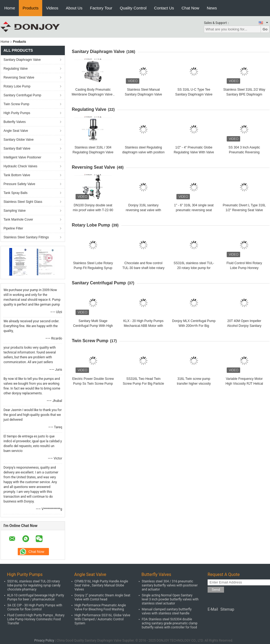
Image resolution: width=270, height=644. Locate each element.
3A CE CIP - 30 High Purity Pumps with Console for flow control (35, 607)
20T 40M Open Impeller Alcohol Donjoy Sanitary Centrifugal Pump (244, 326)
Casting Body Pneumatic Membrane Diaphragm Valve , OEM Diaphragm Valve (93, 94)
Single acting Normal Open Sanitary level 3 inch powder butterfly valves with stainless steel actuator (170, 599)
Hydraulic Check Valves (20, 166)
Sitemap (227, 609)
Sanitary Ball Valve (17, 148)
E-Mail (213, 609)
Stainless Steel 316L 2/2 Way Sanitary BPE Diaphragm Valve (244, 94)
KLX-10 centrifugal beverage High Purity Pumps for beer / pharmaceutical (36, 597)
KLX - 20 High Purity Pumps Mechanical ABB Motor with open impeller (143, 326)
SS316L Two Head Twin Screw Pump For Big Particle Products (143, 384)
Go (265, 29)
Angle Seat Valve (16, 131)
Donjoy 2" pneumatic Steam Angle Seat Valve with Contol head (102, 597)
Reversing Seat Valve (19, 77)
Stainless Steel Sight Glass (23, 202)
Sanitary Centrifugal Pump (22, 95)
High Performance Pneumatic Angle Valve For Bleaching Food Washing (100, 607)
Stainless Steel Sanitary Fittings (26, 237)
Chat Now (190, 8)
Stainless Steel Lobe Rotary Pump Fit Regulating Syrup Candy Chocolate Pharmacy (93, 268)
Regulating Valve (16, 69)
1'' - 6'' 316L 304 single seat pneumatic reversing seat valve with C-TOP (194, 210)
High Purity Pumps (17, 113)
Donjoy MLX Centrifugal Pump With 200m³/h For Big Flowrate (194, 326)
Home (10, 8)
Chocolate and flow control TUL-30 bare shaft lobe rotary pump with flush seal (143, 268)
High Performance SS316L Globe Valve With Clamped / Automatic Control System (102, 619)
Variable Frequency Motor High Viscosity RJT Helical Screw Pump (244, 384)
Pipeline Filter (13, 228)
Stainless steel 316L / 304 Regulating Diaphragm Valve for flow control (93, 152)
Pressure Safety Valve (19, 184)
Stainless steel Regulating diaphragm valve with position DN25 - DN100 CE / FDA (143, 152)
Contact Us (164, 8)
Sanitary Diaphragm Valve (22, 60)
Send (216, 590)
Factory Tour (101, 8)
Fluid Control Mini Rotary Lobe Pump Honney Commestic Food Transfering (244, 268)
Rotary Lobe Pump (17, 86)
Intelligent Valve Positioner (22, 157)
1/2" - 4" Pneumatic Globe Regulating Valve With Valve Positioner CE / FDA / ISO (194, 152)
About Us (74, 8)
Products (31, 8)
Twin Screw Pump (16, 104)
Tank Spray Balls (15, 193)
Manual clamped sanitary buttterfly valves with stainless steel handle (167, 611)
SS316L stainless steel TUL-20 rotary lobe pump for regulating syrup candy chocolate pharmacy (34, 585)
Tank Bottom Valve (17, 175)
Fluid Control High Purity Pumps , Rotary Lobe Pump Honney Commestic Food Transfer (36, 619)
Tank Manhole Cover (18, 220)
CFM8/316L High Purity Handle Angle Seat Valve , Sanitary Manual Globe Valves (101, 585)
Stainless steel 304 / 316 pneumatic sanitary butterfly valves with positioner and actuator (170, 585)
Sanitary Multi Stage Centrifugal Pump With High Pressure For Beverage (93, 326)
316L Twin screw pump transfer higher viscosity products (194, 384)
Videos (52, 8)
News (212, 8)
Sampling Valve (15, 211)
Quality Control (133, 8)
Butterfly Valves (15, 122)
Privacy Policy (44, 641)
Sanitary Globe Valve (19, 140)
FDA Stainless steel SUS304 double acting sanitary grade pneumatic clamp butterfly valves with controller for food (170, 623)
